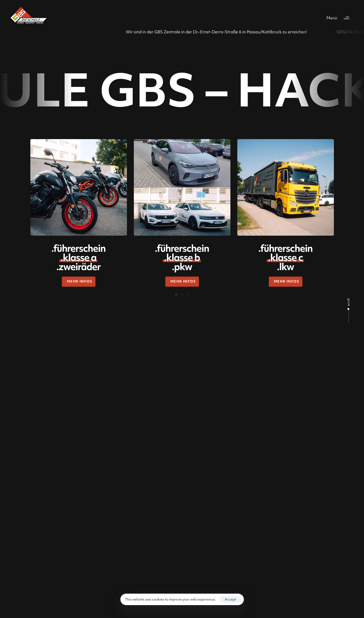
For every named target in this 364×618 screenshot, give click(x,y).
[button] (340, 18)
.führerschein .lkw (285, 257)
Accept (230, 599)
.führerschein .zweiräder (78, 257)
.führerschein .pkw (182, 257)
